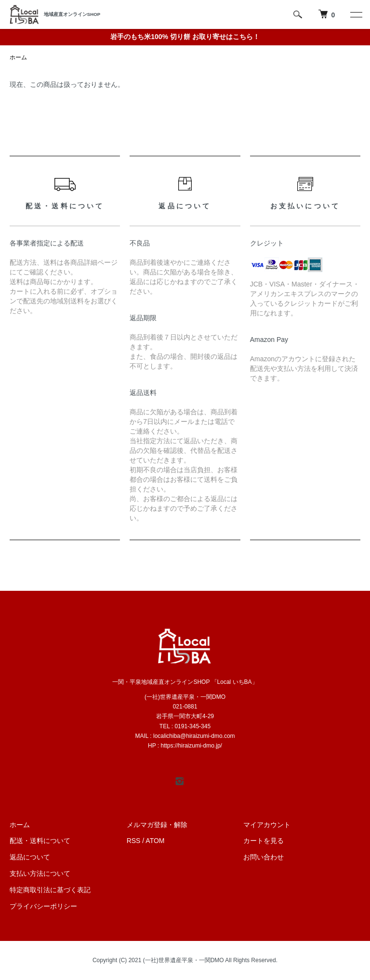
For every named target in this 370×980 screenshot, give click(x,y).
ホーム (18, 57)
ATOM (155, 841)
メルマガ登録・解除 (157, 825)
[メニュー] (356, 14)
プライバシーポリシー (43, 906)
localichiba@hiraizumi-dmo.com (194, 736)
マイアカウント (267, 825)
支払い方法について (40, 873)
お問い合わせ (264, 857)
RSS (134, 841)
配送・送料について (40, 841)
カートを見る (264, 841)
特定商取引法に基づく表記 (50, 890)
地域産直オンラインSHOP (72, 14)
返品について (30, 857)
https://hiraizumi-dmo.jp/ (192, 746)
